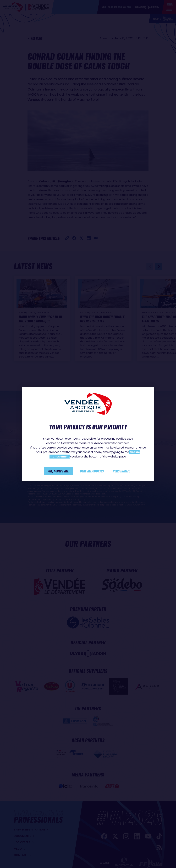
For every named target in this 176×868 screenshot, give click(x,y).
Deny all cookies (92, 471)
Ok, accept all (58, 471)
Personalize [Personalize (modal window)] (121, 471)
